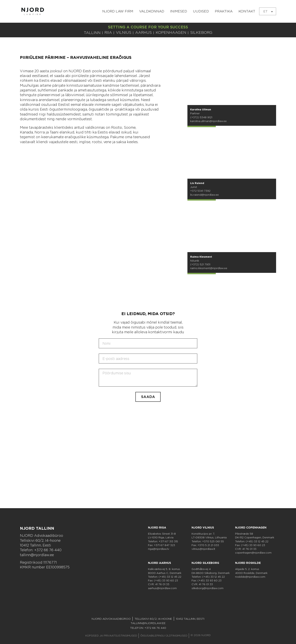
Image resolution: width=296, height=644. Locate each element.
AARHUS (143, 32)
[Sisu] (148, 378)
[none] (268, 11)
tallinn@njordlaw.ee (37, 555)
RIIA (108, 32)
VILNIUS (124, 32)
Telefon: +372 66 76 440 (41, 550)
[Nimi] (148, 343)
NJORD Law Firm (118, 11)
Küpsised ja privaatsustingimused (111, 636)
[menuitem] (268, 11)
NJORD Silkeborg (205, 563)
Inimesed (179, 11)
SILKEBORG (201, 32)
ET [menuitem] (265, 11)
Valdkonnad (152, 11)
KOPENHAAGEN (171, 32)
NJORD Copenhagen (251, 528)
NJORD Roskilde (248, 563)
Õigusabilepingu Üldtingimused (164, 636)
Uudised (201, 11)
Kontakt (247, 11)
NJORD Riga (157, 528)
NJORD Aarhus (160, 563)
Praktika (224, 11)
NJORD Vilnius (203, 528)
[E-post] (148, 359)
